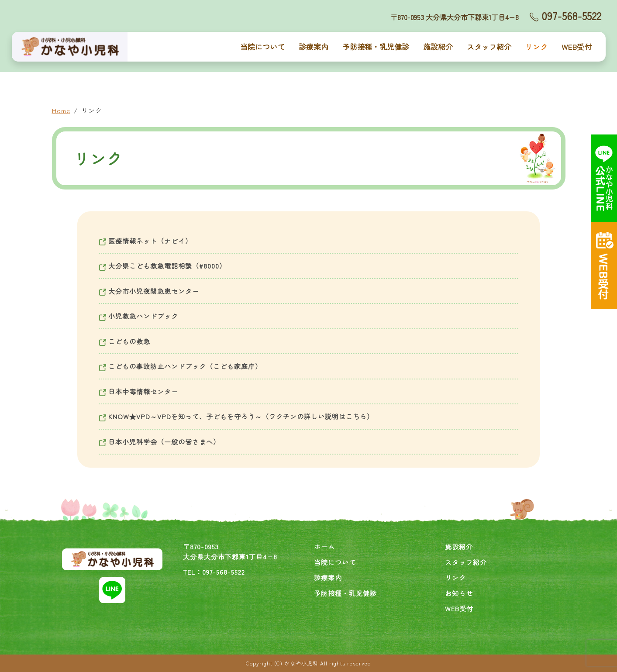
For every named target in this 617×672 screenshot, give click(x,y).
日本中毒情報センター (139, 391)
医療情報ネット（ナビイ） (146, 241)
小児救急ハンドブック (139, 316)
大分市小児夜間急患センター (149, 291)
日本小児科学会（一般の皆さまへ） (160, 442)
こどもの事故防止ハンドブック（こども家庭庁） (181, 366)
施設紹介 (438, 47)
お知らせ (459, 593)
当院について (262, 47)
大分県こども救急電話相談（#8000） (163, 266)
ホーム (324, 546)
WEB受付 (577, 47)
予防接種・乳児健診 (376, 47)
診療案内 (314, 47)
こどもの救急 (125, 341)
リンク (536, 47)
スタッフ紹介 (489, 47)
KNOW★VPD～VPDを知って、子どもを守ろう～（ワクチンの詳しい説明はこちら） (236, 416)
